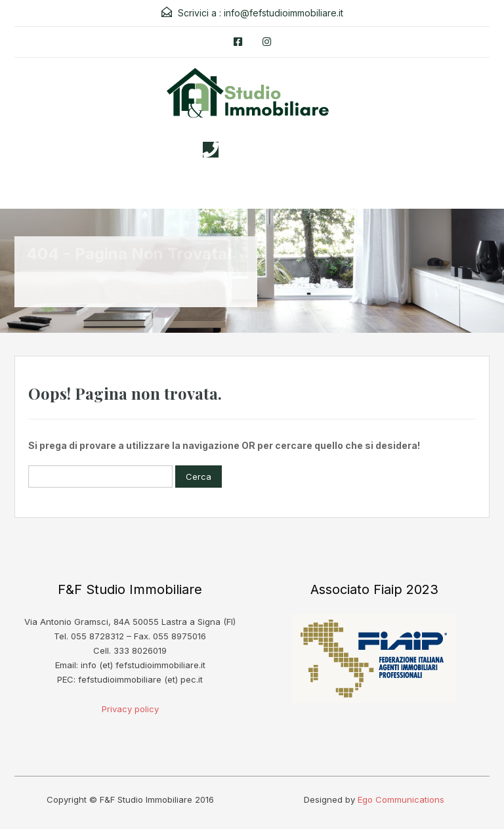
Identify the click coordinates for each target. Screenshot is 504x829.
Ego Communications (401, 799)
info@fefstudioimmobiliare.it (283, 13)
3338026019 (265, 150)
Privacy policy (130, 709)
